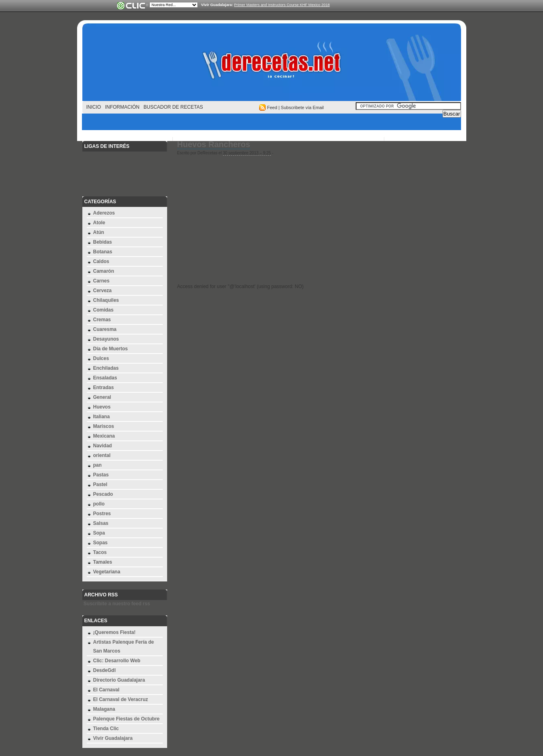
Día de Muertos (111, 349)
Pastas (101, 475)
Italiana (102, 417)
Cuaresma (105, 329)
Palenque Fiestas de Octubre (127, 719)
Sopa (99, 533)
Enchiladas (106, 368)
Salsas (101, 523)
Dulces (101, 358)
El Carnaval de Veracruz (121, 699)
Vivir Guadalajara (113, 738)
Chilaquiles (106, 300)
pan (97, 465)
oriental (102, 455)
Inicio (94, 107)
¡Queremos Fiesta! (114, 632)
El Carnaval (106, 690)
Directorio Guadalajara (119, 680)
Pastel (100, 484)
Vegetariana (107, 572)
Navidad (103, 446)
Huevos (102, 407)
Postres (102, 514)
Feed (272, 107)
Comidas (104, 310)
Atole (99, 223)
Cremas (102, 320)
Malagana (104, 709)
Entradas (104, 387)
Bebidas (103, 242)
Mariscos (104, 426)
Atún (99, 232)
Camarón (104, 271)
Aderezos (104, 213)
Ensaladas (105, 378)
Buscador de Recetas (173, 107)
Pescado (103, 494)
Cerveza (103, 291)
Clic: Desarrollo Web (117, 661)
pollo (99, 504)
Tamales (103, 562)
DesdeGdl (105, 670)
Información (122, 107)
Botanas (103, 252)
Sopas (101, 543)
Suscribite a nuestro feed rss (117, 604)
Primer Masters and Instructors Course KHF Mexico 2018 (282, 5)
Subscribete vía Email (302, 107)
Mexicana (104, 436)
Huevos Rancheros (214, 144)
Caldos (101, 261)
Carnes (102, 281)
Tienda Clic (106, 729)
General (102, 397)
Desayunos (106, 339)
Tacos (100, 552)
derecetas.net (272, 65)
